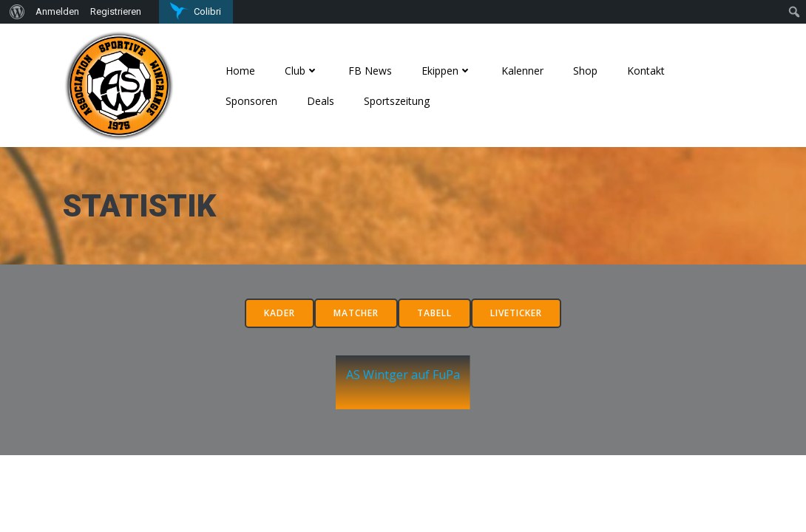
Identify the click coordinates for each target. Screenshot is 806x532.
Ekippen (451, 70)
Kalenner (527, 70)
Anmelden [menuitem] (57, 11)
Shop (590, 70)
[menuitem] (15, 12)
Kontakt (650, 70)
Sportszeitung (401, 100)
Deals (325, 100)
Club (306, 70)
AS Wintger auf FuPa (403, 390)
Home (245, 70)
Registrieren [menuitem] (116, 11)
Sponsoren (256, 100)
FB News (375, 70)
